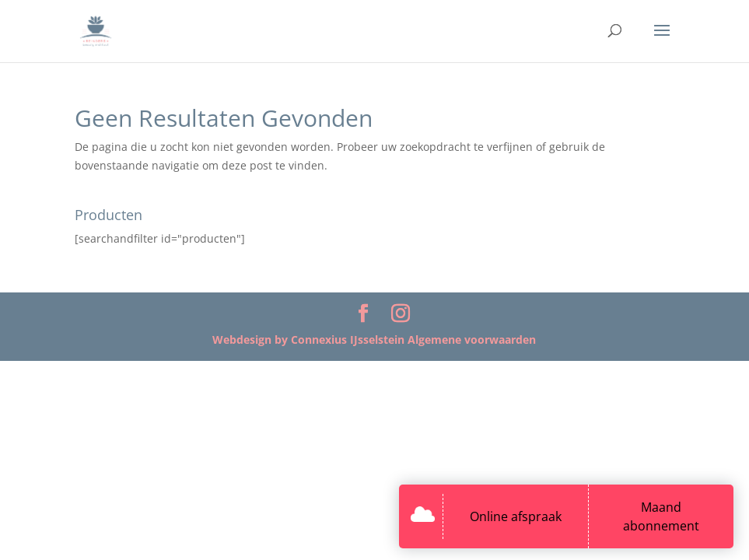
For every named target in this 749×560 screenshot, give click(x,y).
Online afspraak (516, 516)
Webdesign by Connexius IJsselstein (310, 339)
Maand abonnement (661, 516)
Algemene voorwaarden (472, 339)
